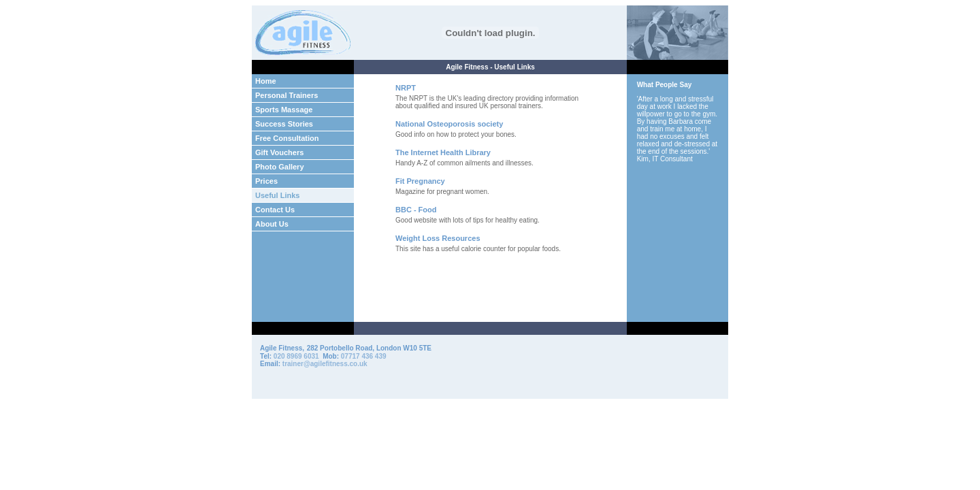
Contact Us (275, 210)
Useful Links (277, 195)
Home (266, 81)
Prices (266, 181)
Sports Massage (284, 110)
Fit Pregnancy (420, 181)
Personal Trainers (287, 95)
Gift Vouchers (279, 152)
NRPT (406, 88)
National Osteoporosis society (449, 124)
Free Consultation (287, 138)
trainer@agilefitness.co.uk (325, 364)
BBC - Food (416, 210)
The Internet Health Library (443, 152)
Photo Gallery (280, 167)
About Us (272, 224)
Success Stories (284, 124)
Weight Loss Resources (438, 238)
